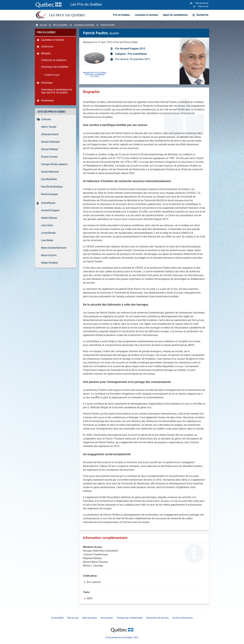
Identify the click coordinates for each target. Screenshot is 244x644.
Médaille (46, 53)
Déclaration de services (157, 618)
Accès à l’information (183, 618)
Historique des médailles (55, 67)
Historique (47, 83)
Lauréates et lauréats (146, 15)
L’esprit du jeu (52, 75)
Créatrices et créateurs (54, 60)
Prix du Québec (122, 15)
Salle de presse (90, 618)
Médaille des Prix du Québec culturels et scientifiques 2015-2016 (95, 74)
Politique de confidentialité (130, 618)
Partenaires (47, 100)
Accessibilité (57, 618)
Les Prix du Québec (86, 4)
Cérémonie (47, 47)
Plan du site (73, 618)
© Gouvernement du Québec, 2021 (122, 637)
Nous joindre (107, 618)
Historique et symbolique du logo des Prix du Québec (57, 91)
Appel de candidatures (175, 15)
